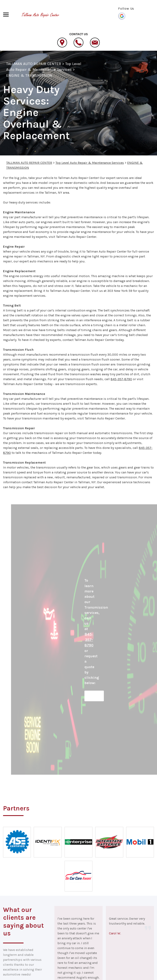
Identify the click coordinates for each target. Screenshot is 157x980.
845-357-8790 (121, 379)
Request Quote (94, 696)
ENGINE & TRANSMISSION (29, 75)
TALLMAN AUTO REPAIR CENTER (34, 64)
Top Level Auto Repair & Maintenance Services (90, 163)
